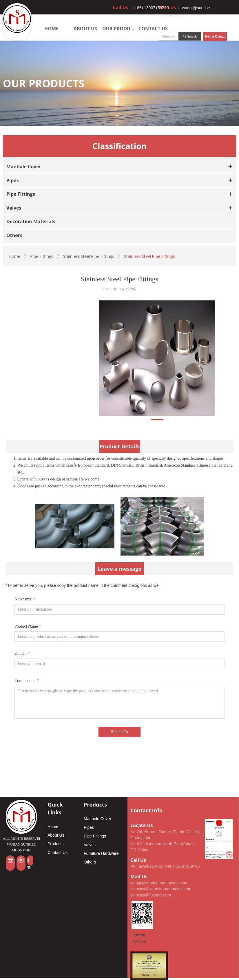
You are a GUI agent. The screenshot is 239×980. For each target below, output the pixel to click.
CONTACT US (153, 29)
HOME (51, 29)
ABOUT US (85, 29)
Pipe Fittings (42, 256)
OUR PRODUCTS (119, 29)
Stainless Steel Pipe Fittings (89, 256)
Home (14, 256)
